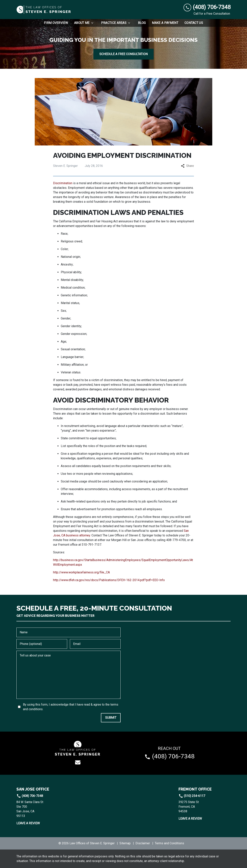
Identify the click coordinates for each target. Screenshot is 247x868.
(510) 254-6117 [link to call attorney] (192, 796)
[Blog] (142, 23)
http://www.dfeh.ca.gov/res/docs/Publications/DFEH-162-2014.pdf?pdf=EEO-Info (109, 580)
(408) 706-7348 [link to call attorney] (30, 796)
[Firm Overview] (56, 23)
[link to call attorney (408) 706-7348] (207, 7)
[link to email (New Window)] (78, 762)
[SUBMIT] (111, 718)
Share (187, 166)
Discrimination (63, 183)
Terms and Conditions (169, 843)
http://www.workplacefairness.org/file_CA (81, 572)
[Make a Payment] (165, 23)
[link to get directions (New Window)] (42, 809)
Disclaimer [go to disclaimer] (143, 843)
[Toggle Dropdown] (93, 23)
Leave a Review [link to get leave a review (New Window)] (28, 823)
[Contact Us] (194, 23)
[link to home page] (44, 10)
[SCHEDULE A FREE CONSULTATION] (123, 54)
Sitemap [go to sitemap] (125, 843)
